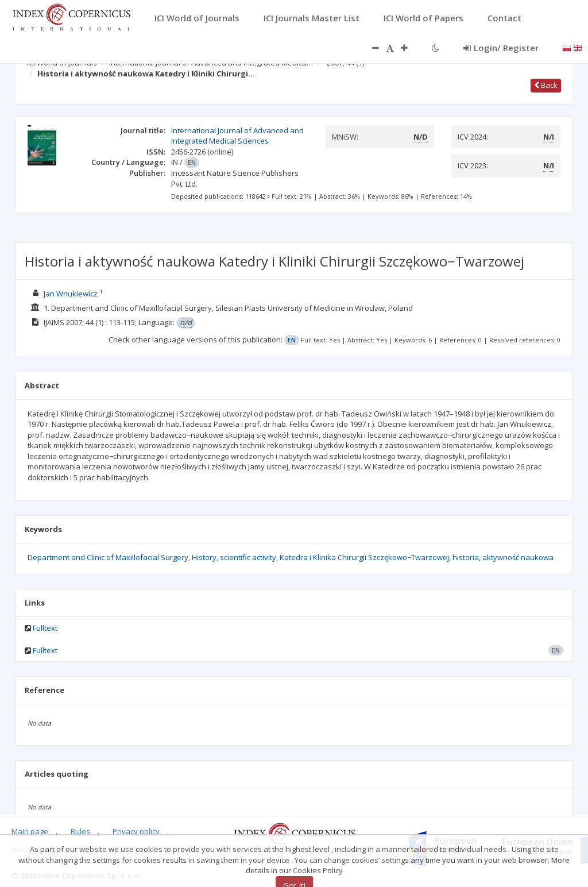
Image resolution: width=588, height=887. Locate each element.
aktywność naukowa (518, 557)
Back (546, 85)
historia (466, 557)
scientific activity (248, 557)
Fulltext (45, 628)
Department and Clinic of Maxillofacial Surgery (108, 557)
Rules (80, 831)
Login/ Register (501, 48)
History (204, 557)
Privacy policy (136, 831)
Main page (30, 831)
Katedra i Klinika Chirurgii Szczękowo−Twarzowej (364, 557)
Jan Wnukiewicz (71, 294)
